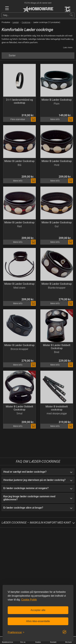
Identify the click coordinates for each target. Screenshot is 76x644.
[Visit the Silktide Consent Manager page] (64, 632)
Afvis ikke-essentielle (38, 621)
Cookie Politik (29, 600)
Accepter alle (38, 610)
